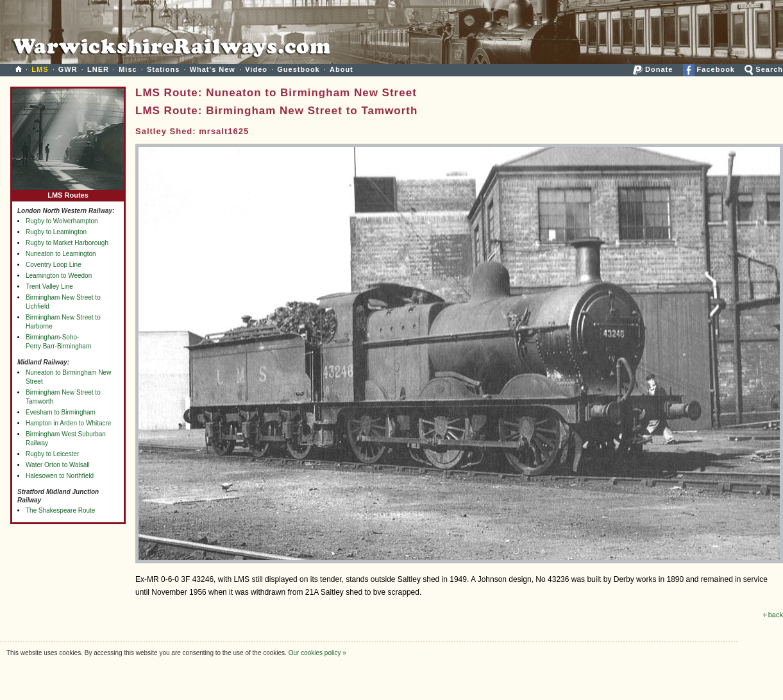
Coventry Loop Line (54, 265)
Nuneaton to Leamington (61, 254)
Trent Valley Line (49, 286)
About (341, 69)
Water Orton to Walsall (58, 465)
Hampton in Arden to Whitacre (68, 423)
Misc (128, 69)
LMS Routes (68, 192)
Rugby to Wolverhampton (62, 221)
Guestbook (298, 69)
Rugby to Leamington (56, 232)
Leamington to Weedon (59, 276)
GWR (68, 69)
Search (764, 69)
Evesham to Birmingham (61, 412)
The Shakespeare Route (60, 510)
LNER (98, 69)
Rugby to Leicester (52, 454)
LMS (40, 69)
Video (256, 69)
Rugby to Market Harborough (67, 243)
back (773, 615)
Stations (163, 69)
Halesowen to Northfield (60, 476)
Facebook (709, 69)
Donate (653, 69)
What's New (213, 69)
